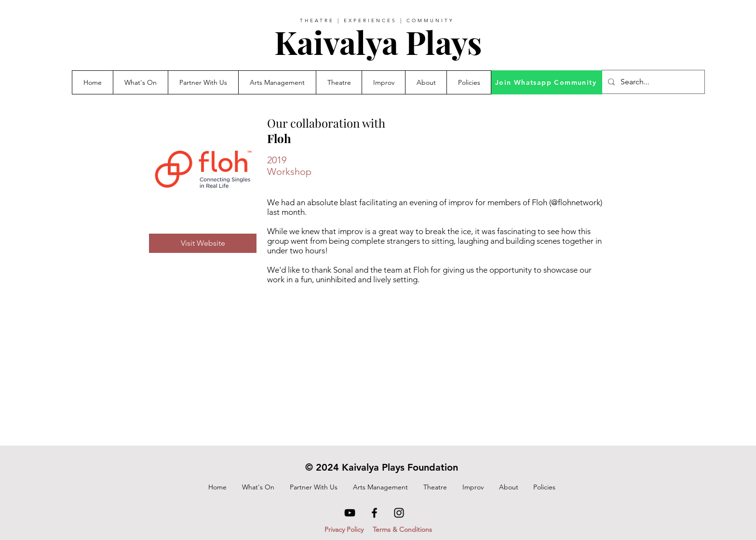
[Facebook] (374, 513)
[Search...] (652, 82)
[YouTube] (350, 513)
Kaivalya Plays (378, 42)
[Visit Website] (203, 243)
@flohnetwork (576, 202)
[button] (203, 82)
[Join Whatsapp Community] (547, 82)
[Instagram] (399, 513)
